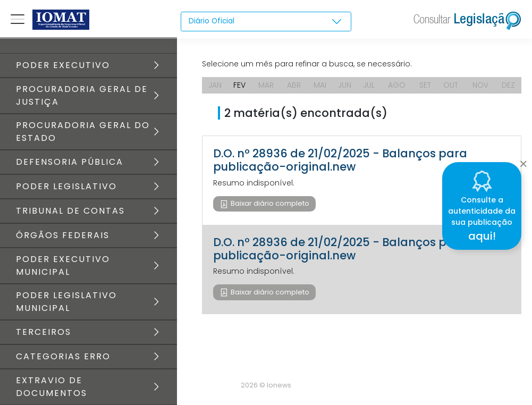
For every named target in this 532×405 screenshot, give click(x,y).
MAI (320, 85)
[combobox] (266, 22)
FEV (239, 85)
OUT (451, 85)
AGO (397, 85)
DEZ (508, 85)
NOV (480, 85)
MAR (266, 85)
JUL (369, 85)
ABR (294, 85)
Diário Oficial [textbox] (212, 21)
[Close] (523, 161)
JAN (215, 85)
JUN (345, 85)
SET (425, 85)
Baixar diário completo (269, 203)
